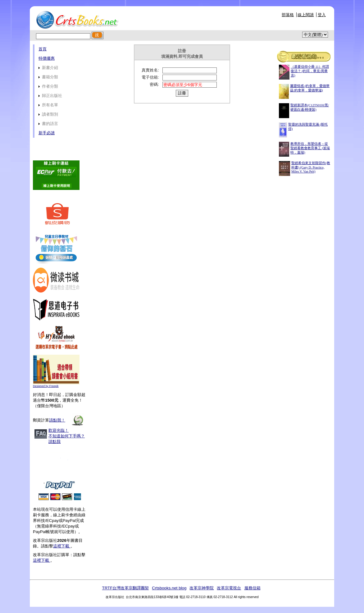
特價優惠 (47, 58)
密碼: (154, 84)
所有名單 (48, 105)
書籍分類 (48, 77)
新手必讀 (47, 133)
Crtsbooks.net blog (169, 588)
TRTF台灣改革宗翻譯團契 (125, 588)
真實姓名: (150, 70)
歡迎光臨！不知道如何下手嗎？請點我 (67, 436)
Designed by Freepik (46, 386)
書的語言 (48, 124)
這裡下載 (62, 546)
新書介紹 (48, 68)
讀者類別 (48, 114)
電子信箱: (150, 77)
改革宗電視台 (229, 588)
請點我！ (57, 420)
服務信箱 (253, 588)
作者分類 (48, 86)
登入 (322, 15)
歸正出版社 (50, 96)
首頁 (43, 49)
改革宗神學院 (202, 588)
